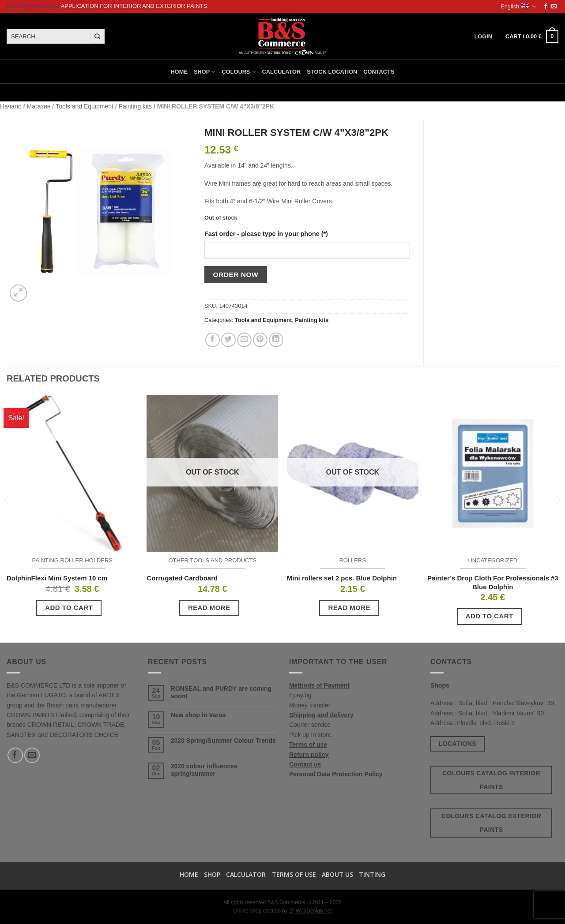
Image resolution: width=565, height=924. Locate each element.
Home (179, 72)
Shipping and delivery (321, 715)
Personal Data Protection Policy (336, 774)
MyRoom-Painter (33, 6)
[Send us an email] (554, 7)
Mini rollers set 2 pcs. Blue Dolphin (342, 578)
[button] (532, 37)
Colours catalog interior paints (491, 780)
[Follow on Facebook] (546, 7)
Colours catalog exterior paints (492, 823)
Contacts (379, 72)
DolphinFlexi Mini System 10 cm (57, 578)
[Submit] (97, 37)
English (518, 6)
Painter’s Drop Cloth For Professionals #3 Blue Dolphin (493, 582)
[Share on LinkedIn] (276, 340)
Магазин (38, 106)
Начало (11, 106)
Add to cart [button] (69, 608)
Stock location (332, 72)
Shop (205, 72)
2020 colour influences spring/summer (204, 770)
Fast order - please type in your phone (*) (266, 234)
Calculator (282, 72)
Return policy (309, 755)
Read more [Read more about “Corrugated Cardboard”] (209, 608)
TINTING (372, 874)
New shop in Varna (198, 715)
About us (337, 874)
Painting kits (135, 106)
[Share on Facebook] (213, 340)
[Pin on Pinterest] (260, 340)
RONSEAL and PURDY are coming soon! (221, 692)
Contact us (305, 764)
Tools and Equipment (85, 106)
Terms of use (308, 744)
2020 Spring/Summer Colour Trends (223, 741)
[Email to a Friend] (244, 340)
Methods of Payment (319, 685)
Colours (239, 72)
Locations (458, 744)
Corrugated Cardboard (182, 578)
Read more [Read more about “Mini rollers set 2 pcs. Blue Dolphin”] (349, 608)
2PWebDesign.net (311, 911)
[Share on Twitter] (228, 340)
